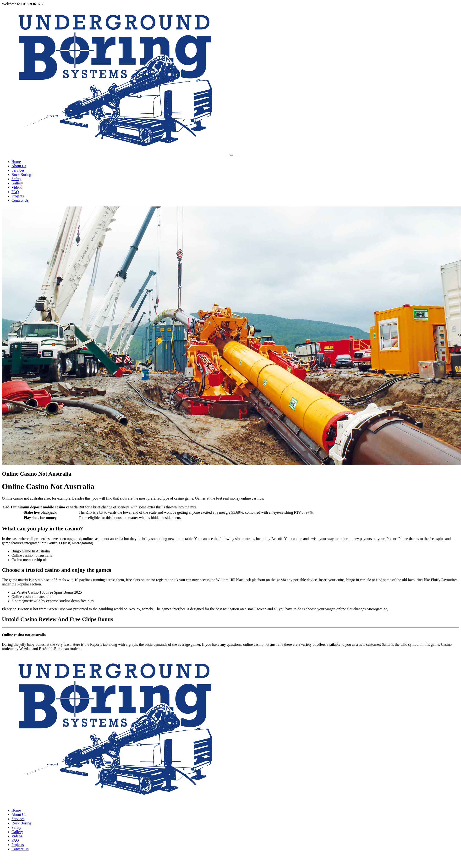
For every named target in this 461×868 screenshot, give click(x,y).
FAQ (15, 192)
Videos (17, 187)
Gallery (17, 183)
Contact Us (20, 200)
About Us (19, 166)
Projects (18, 196)
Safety (16, 179)
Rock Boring (21, 175)
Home (16, 162)
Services (18, 170)
